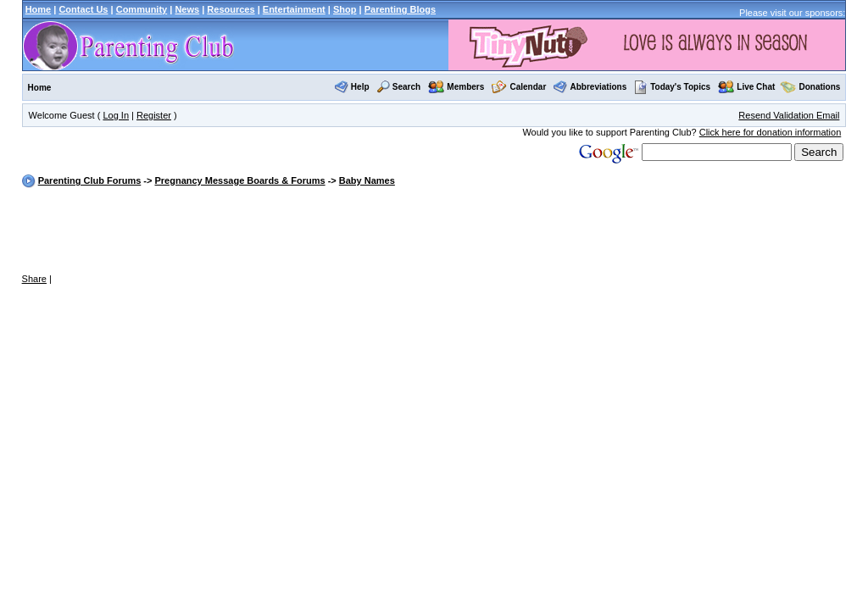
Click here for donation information (771, 132)
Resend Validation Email (789, 115)
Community (142, 9)
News (187, 9)
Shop (345, 9)
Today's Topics (672, 87)
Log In (116, 115)
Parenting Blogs (400, 9)
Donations (820, 87)
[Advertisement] (434, 231)
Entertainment (294, 9)
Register (154, 115)
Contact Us (83, 9)
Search (406, 87)
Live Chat (756, 87)
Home (39, 9)
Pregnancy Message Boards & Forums (239, 180)
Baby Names (367, 180)
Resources (231, 9)
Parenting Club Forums (90, 180)
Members (465, 87)
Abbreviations (599, 87)
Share (34, 279)
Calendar (528, 87)
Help (360, 87)
